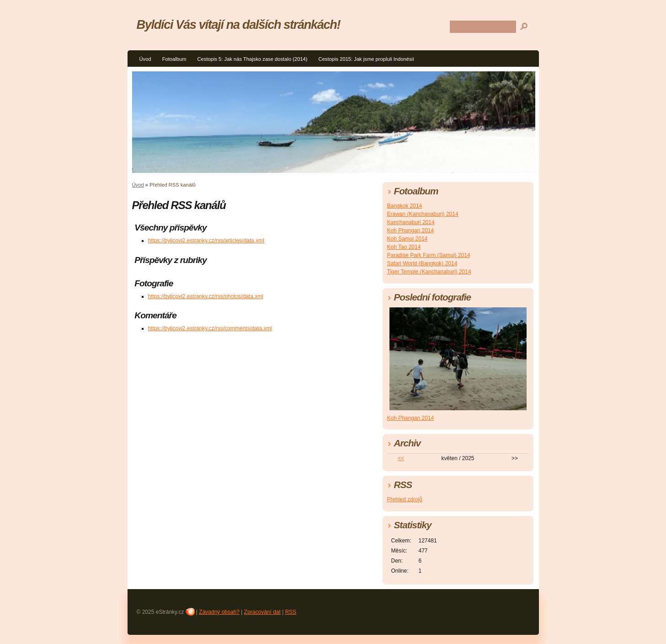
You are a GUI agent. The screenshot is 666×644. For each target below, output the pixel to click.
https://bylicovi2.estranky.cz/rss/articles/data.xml (206, 241)
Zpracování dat (262, 612)
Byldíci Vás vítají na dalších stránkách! (239, 24)
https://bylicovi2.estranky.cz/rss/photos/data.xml (206, 296)
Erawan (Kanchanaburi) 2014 (423, 214)
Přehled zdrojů (405, 499)
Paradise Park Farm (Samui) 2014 (429, 255)
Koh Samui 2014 (408, 239)
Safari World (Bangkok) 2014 (422, 263)
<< (401, 458)
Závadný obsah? (219, 612)
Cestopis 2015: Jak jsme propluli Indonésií (367, 59)
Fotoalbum (174, 59)
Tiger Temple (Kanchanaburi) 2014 (429, 272)
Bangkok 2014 (405, 206)
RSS (291, 612)
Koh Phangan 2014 (411, 231)
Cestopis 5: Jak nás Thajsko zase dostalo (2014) (252, 59)
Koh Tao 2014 (404, 247)
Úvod (145, 59)
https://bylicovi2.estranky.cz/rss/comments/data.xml (210, 328)
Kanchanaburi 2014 (411, 222)
